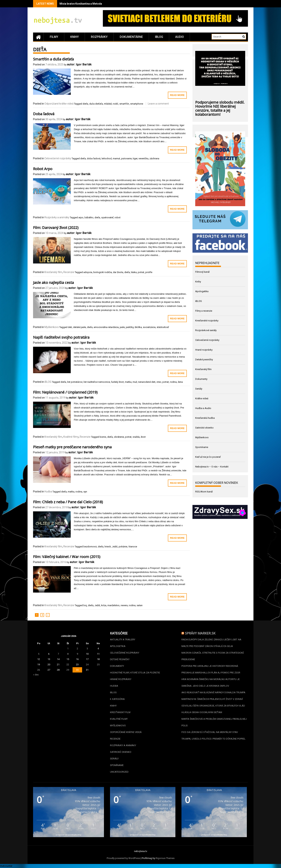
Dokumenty (201, 379)
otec (159, 382)
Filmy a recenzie (204, 311)
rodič (116, 104)
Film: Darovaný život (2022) (56, 227)
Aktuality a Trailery (123, 640)
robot (118, 217)
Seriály (199, 389)
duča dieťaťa (96, 104)
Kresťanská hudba (205, 418)
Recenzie (69, 272)
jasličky (130, 327)
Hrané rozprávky (204, 350)
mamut (116, 158)
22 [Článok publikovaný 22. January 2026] (68, 665)
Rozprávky (99, 37)
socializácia (149, 327)
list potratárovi (75, 382)
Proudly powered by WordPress (123, 858)
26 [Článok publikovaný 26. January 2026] (39, 670)
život (143, 437)
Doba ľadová (44, 113)
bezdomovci (90, 547)
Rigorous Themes (165, 858)
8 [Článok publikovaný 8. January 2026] (68, 654)
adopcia (88, 272)
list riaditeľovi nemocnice (97, 382)
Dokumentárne (131, 37)
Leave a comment (158, 104)
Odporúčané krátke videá (59, 104)
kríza (104, 605)
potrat (141, 272)
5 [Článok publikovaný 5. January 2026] (39, 654)
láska (134, 272)
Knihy (75, 37)
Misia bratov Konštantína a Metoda (81, 4)
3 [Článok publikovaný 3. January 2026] (87, 649)
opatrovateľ (107, 217)
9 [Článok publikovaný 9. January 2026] (77, 654)
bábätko (89, 217)
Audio (180, 37)
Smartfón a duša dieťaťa (53, 59)
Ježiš (115, 547)
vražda (136, 437)
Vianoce (133, 547)
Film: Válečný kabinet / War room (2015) (67, 556)
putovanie (126, 158)
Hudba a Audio (203, 408)
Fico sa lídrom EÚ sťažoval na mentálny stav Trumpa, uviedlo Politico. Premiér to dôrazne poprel (214, 735)
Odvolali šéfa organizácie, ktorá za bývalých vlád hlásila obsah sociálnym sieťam (213, 709)
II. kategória (117, 699)
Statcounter (6, 866)
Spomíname (202, 447)
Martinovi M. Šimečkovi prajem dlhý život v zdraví (212, 699)
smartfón (124, 104)
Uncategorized (119, 772)
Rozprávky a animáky (57, 217)
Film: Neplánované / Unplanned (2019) (65, 392)
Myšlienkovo (52, 327)
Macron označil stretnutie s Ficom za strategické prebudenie (213, 656)
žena (180, 382)
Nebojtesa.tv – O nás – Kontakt (212, 467)
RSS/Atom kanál (204, 492)
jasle (122, 327)
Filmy (54, 37)
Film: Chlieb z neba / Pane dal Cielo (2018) (68, 501)
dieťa (85, 104)
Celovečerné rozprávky (58, 158)
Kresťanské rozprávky (207, 321)
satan (140, 605)
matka (128, 382)
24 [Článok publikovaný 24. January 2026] (87, 665)
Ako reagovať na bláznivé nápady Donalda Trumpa (213, 692)
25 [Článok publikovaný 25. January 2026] (98, 665)
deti (70, 327)
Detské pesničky (204, 359)
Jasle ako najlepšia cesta (53, 282)
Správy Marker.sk (200, 633)
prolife (149, 272)
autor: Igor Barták (79, 64)
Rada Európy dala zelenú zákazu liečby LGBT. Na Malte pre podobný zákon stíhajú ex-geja (211, 643)
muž (135, 382)
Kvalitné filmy (71, 437)
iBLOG (159, 37)
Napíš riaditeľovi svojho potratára (61, 337)
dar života (118, 272)
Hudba (48, 492)
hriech (108, 547)
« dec (36, 675)
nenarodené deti (147, 382)
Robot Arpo (43, 168)
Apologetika (202, 291)
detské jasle (80, 327)
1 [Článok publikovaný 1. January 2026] (68, 649)
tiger (135, 158)
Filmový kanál (202, 272)
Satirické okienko (204, 428)
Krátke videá (202, 398)
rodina (173, 382)
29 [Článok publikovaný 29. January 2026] (68, 670)
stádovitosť (163, 327)
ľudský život (117, 382)
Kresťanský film (53, 272)
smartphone (137, 104)
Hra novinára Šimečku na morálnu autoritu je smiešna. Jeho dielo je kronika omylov (211, 683)
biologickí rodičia (103, 272)
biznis (103, 437)
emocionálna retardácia (106, 327)
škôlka (138, 327)
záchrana (154, 158)
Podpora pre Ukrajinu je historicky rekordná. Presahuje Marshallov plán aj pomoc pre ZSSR (211, 669)
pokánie (123, 547)
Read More (177, 95)
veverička (143, 158)
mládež (108, 104)
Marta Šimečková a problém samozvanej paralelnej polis (214, 722)
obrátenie (119, 437)
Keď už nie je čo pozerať (208, 457)
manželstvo (114, 605)
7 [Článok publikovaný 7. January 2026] (58, 654)
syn (85, 492)
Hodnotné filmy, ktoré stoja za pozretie (135, 673)
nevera (124, 605)
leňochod (107, 158)
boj (85, 605)
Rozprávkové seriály (206, 330)
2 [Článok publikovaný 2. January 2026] (77, 649)
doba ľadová (94, 158)
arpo (81, 217)
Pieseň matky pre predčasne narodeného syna (72, 446)
